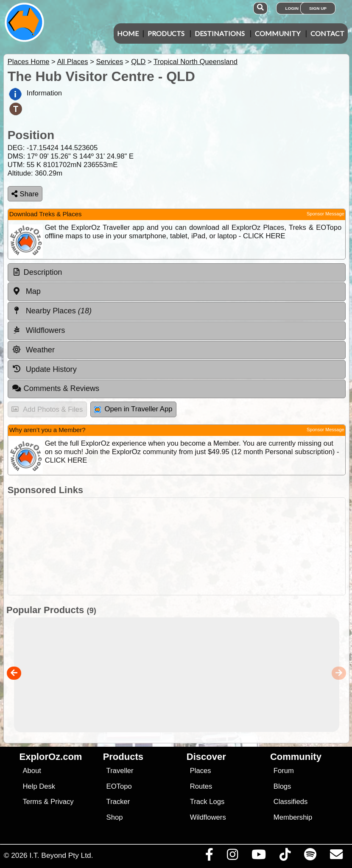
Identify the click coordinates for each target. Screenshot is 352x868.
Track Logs (207, 802)
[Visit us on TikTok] (285, 857)
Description (43, 272)
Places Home (29, 62)
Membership (293, 817)
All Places (73, 62)
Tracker (118, 802)
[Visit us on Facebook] (209, 857)
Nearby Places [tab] (52, 311)
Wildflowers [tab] (39, 330)
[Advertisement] (180, 546)
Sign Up (318, 8)
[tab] (177, 273)
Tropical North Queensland (196, 62)
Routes (201, 786)
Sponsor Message (325, 214)
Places (201, 771)
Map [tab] (26, 291)
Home (128, 33)
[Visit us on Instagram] (232, 857)
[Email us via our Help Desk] (336, 857)
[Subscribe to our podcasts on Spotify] (310, 857)
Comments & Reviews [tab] (56, 388)
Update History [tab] (44, 369)
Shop (115, 817)
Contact (327, 33)
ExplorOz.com (51, 757)
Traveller (120, 771)
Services (109, 62)
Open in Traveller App (133, 409)
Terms (32, 802)
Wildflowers (208, 817)
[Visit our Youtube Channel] (258, 857)
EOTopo (119, 786)
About (32, 771)
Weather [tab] (33, 350)
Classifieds (291, 802)
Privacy (62, 802)
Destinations (220, 33)
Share (25, 194)
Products (166, 33)
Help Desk (39, 786)
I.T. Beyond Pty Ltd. (61, 855)
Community (278, 33)
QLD (138, 62)
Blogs (282, 786)
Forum (284, 771)
